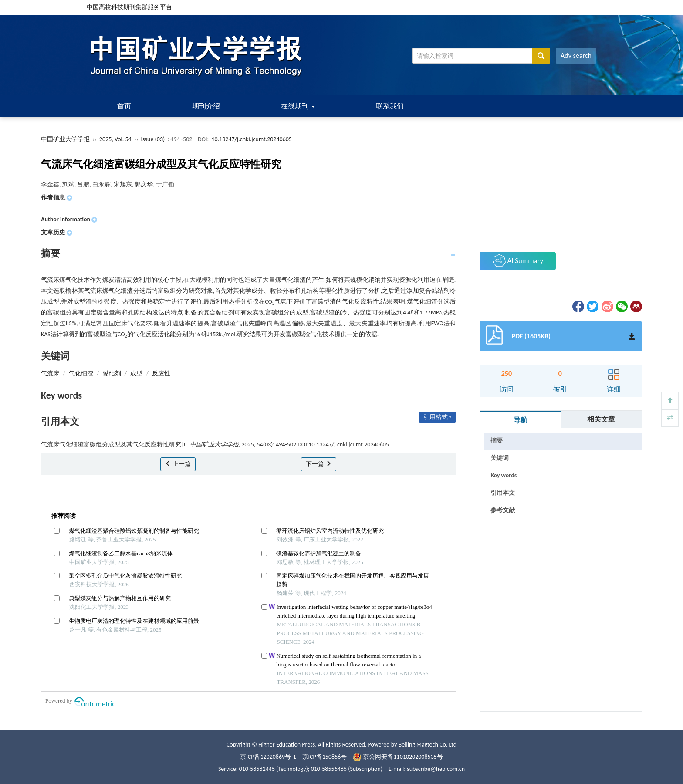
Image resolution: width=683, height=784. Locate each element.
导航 (521, 420)
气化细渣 (81, 373)
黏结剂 (112, 373)
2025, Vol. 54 (116, 139)
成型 (136, 373)
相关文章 (601, 419)
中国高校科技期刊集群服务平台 (129, 7)
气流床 (50, 373)
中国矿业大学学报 (65, 139)
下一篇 (319, 464)
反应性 (161, 373)
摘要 (497, 441)
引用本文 (503, 493)
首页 (124, 106)
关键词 (500, 458)
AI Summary (518, 260)
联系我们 (390, 106)
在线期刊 (298, 106)
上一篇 (178, 464)
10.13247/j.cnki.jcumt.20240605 (252, 139)
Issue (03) (153, 139)
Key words (504, 475)
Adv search (576, 56)
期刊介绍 (206, 106)
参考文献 (503, 510)
